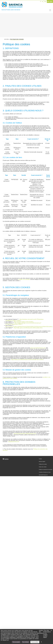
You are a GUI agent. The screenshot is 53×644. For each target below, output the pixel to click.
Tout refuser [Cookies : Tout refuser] (25, 642)
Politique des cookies (43, 464)
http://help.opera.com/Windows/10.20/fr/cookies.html (28, 328)
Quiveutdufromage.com (43, 475)
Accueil (7, 39)
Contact (40, 459)
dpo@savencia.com (14, 442)
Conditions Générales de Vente (45, 472)
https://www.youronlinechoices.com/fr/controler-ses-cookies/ (27, 360)
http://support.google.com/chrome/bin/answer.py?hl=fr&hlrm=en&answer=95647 (23, 324)
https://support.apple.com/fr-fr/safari (23, 322)
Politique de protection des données (46, 470)
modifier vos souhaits (24, 279)
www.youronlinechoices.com (38, 348)
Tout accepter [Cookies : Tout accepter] (16, 642)
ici (51, 630)
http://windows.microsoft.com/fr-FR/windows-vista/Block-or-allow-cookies (25, 320)
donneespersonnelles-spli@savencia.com (25, 434)
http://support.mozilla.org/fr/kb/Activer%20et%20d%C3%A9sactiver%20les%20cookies (29, 327)
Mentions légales (42, 462)
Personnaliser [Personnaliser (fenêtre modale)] (35, 642)
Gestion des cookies (43, 467)
